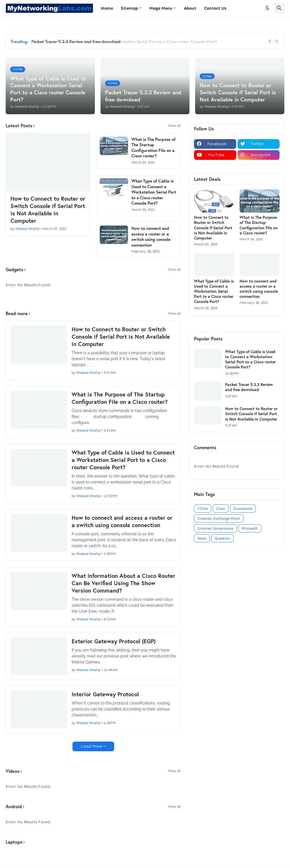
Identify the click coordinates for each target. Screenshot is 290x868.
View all (174, 126)
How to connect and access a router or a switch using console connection (151, 237)
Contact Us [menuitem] (215, 8)
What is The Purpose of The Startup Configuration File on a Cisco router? (153, 148)
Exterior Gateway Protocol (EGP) (114, 641)
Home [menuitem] (107, 8)
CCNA (203, 509)
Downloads (243, 509)
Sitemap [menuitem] (129, 8)
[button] (267, 8)
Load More (91, 746)
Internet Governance (215, 528)
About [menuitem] (190, 8)
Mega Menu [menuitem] (161, 8)
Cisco (221, 509)
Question (222, 538)
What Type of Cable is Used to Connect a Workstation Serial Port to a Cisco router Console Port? (154, 192)
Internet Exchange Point (219, 518)
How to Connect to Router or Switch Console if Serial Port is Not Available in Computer (48, 210)
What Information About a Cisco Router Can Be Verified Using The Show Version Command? (123, 583)
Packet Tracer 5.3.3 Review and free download (78, 41)
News (202, 538)
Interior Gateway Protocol (105, 694)
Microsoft (250, 528)
